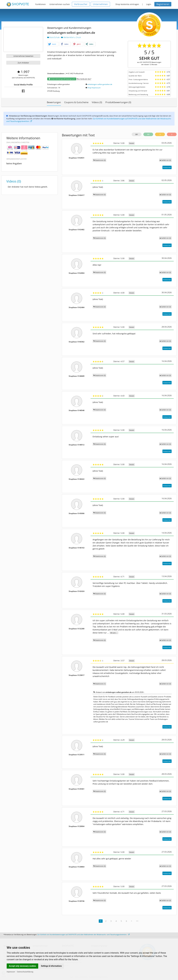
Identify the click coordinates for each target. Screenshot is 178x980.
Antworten (167, 167)
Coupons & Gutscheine (76, 102)
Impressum (11, 972)
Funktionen (41, 4)
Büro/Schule (54, 37)
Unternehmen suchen (60, 4)
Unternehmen (100, 4)
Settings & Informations (51, 966)
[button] (53, 44)
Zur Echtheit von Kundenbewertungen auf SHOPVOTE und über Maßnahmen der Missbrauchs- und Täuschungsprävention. (84, 934)
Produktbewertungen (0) (118, 102)
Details (132, 143)
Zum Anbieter (23, 63)
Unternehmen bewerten (23, 56)
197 (148, 134)
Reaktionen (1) (99, 684)
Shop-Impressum (94, 88)
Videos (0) (97, 102)
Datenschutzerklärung (25, 972)
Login (149, 4)
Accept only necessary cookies (22, 966)
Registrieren (163, 4)
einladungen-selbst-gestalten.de (100, 84)
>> (137, 921)
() (165, 160)
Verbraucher (81, 4)
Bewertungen (54, 102)
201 (137, 134)
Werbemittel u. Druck (71, 37)
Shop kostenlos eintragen (127, 4)
